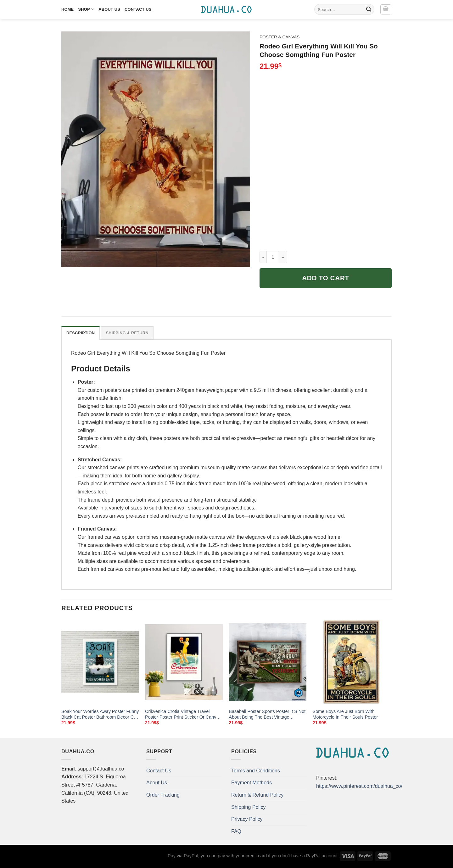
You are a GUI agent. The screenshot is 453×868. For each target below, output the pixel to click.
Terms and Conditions (256, 771)
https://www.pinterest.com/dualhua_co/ (359, 786)
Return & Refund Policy (257, 795)
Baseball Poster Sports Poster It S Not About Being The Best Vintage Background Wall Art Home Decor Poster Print (267, 715)
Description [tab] (81, 333)
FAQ (236, 831)
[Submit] (369, 9)
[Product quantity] (273, 257)
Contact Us (138, 9)
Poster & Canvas (280, 37)
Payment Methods (252, 783)
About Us (109, 9)
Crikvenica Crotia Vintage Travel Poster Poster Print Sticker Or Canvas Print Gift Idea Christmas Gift (183, 715)
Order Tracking (163, 795)
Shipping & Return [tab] (127, 333)
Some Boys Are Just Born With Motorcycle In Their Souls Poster (345, 714)
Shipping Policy (248, 807)
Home (67, 9)
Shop (86, 9)
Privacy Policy (247, 819)
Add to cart (326, 278)
